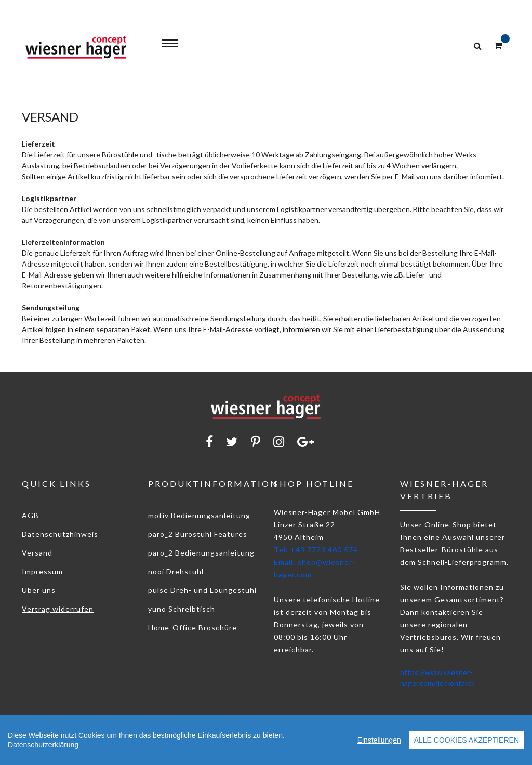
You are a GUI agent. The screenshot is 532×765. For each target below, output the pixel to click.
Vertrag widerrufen (58, 609)
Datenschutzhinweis (60, 534)
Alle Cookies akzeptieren (467, 740)
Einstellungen (379, 740)
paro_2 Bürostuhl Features (198, 534)
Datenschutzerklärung (43, 745)
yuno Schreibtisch (182, 609)
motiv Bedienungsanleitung (199, 515)
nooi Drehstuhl (176, 571)
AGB (30, 515)
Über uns (39, 590)
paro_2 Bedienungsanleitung (201, 553)
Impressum (42, 571)
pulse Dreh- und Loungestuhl (202, 590)
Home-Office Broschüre (192, 628)
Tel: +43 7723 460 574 (316, 550)
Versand (37, 553)
